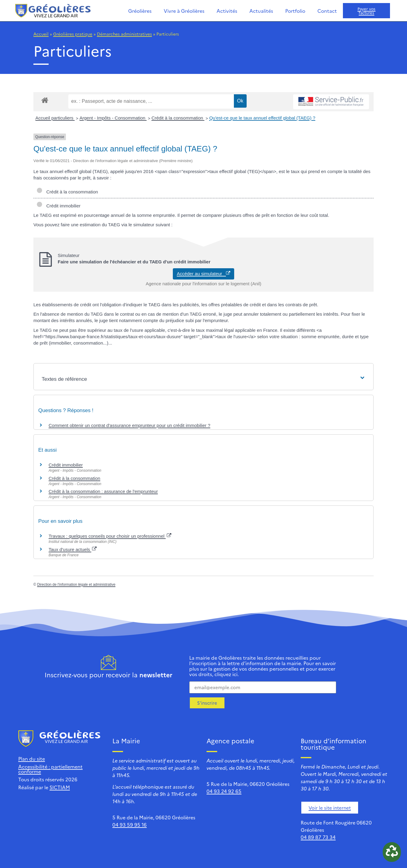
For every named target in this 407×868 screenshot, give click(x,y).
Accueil (41, 34)
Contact (327, 11)
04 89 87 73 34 (318, 837)
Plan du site (32, 759)
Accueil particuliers (55, 118)
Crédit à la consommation (178, 118)
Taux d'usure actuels (73, 549)
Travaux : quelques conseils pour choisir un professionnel (110, 536)
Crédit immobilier (58, 206)
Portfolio (295, 11)
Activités (227, 11)
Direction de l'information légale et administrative (76, 585)
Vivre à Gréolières (184, 11)
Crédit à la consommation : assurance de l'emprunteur (103, 491)
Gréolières (140, 11)
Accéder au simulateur (203, 274)
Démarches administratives (124, 34)
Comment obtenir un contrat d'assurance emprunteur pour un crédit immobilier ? (129, 425)
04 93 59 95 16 (130, 825)
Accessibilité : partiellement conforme (50, 769)
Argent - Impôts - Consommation (113, 118)
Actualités (261, 11)
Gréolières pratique (73, 34)
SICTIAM (60, 787)
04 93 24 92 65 (224, 791)
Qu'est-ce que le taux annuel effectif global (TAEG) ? (262, 118)
